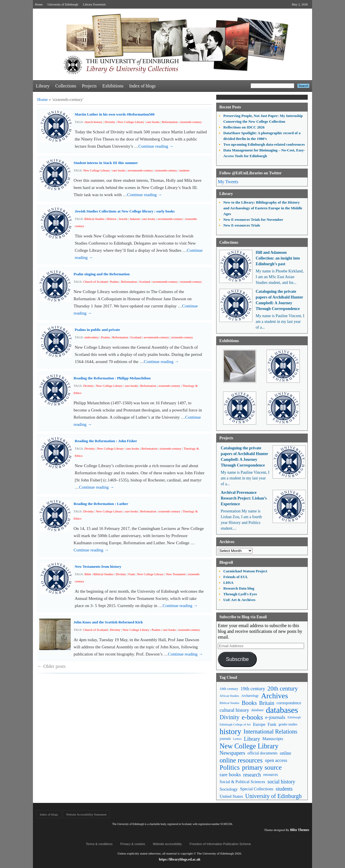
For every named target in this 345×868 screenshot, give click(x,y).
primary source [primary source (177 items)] (262, 767)
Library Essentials (94, 4)
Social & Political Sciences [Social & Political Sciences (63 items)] (242, 782)
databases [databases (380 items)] (282, 710)
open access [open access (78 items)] (276, 760)
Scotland (145, 282)
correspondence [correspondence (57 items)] (289, 703)
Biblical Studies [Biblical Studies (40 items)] (229, 703)
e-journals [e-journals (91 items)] (275, 717)
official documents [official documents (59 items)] (262, 753)
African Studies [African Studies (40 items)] (229, 696)
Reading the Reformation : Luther (101, 504)
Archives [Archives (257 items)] (275, 696)
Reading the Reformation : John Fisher (106, 441)
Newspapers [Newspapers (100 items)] (232, 753)
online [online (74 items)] (285, 753)
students (184, 170)
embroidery (92, 337)
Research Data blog (239, 588)
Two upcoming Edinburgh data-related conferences (264, 144)
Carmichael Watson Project (245, 571)
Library (43, 86)
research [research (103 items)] (252, 775)
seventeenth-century (140, 170)
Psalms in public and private (97, 330)
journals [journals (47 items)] (225, 739)
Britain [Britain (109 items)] (267, 703)
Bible (88, 574)
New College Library (131, 122)
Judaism (135, 219)
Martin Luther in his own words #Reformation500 (115, 114)
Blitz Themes (300, 830)
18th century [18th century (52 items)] (229, 689)
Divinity (110, 122)
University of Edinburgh (63, 4)
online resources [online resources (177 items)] (241, 760)
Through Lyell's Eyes (240, 594)
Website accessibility (167, 844)
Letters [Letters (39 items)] (237, 739)
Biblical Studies (94, 219)
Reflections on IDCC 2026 (244, 127)
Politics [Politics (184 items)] (230, 767)
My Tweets (228, 182)
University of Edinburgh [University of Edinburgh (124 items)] (274, 796)
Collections (66, 86)
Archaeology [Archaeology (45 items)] (250, 696)
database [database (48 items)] (258, 710)
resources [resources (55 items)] (270, 775)
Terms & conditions (99, 844)
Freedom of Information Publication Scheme (220, 844)
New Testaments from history (98, 566)
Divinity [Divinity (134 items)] (229, 717)
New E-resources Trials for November (253, 220)
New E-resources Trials (242, 225)
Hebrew (112, 219)
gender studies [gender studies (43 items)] (288, 724)
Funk (132, 574)
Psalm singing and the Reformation (102, 274)
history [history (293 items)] (230, 732)
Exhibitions (113, 86)
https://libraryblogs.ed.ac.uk (180, 859)
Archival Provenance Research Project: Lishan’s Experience (244, 498)
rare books (153, 122)
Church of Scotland (96, 282)
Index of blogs (142, 86)
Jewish (123, 219)
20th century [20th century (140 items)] (283, 688)
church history (93, 122)
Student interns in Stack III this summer (106, 163)
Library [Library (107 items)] (252, 739)
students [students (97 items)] (284, 789)
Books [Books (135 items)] (249, 703)
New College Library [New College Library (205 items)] (249, 746)
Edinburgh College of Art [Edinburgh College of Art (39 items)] (235, 724)
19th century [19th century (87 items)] (253, 689)
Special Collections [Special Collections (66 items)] (257, 789)
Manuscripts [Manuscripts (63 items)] (273, 739)
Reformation (170, 122)
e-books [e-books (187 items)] (252, 717)
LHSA (228, 583)
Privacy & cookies (133, 844)
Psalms (114, 282)
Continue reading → (156, 146)
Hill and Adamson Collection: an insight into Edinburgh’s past (278, 258)
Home (39, 4)
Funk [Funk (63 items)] (272, 724)
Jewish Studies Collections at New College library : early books (125, 211)
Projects (89, 86)
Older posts (51, 666)
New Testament (176, 574)
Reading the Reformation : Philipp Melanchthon (112, 378)
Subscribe (237, 659)
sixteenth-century (191, 122)
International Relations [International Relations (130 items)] (271, 732)
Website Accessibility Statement (86, 814)
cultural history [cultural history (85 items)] (234, 710)
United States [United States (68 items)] (231, 796)
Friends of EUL (236, 577)
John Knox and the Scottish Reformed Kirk (108, 622)
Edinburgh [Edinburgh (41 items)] (294, 717)
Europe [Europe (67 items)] (259, 724)
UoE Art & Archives (239, 600)
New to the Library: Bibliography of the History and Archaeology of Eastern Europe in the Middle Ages (263, 208)
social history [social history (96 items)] (281, 782)
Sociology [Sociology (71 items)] (229, 789)
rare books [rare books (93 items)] (230, 775)
